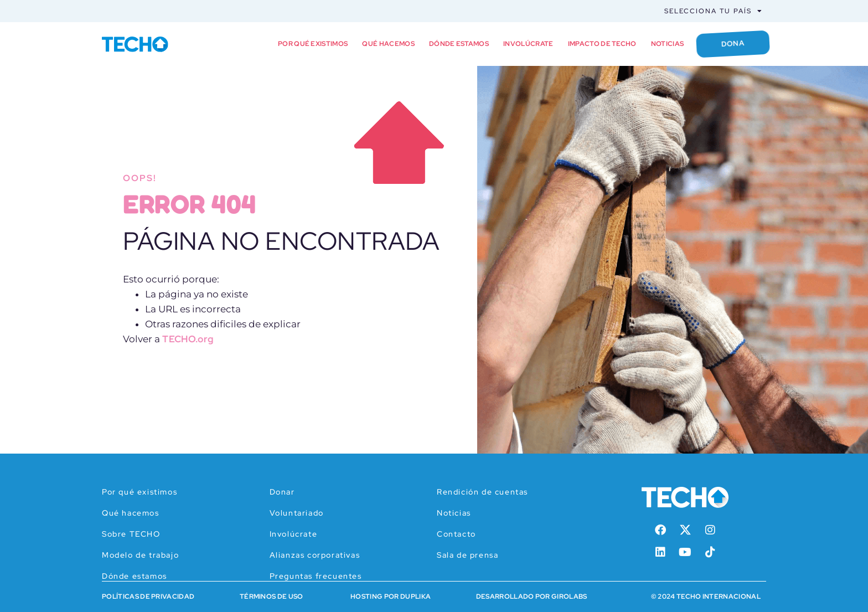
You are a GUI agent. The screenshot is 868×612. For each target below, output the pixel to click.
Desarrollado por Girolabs (532, 596)
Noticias (666, 44)
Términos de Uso (272, 596)
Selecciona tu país (714, 11)
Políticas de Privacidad (148, 596)
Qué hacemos (387, 44)
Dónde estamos (457, 44)
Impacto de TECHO (601, 44)
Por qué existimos (311, 44)
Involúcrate (527, 44)
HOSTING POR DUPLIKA (391, 596)
